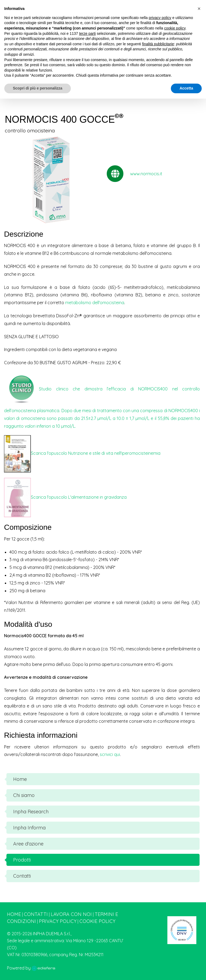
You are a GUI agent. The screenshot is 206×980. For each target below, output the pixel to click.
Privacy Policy (58, 921)
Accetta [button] (186, 88)
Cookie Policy (97, 921)
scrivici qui (110, 754)
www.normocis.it (146, 174)
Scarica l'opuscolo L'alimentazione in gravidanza (79, 497)
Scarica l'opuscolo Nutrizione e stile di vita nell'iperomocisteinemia (96, 453)
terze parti (87, 33)
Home (14, 914)
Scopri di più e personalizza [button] (38, 88)
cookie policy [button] (175, 28)
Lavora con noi (71, 914)
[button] (199, 9)
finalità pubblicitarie (158, 44)
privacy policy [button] (160, 18)
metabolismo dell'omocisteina (95, 303)
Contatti (36, 914)
